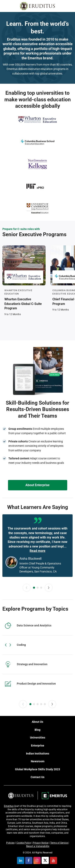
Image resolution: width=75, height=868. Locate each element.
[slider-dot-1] (34, 588)
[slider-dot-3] (41, 588)
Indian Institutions (38, 754)
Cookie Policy (24, 843)
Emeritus (9, 806)
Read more (37, 551)
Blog (37, 730)
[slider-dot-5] (45, 704)
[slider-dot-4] (41, 704)
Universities (38, 738)
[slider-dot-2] (38, 588)
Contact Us (37, 777)
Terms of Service (59, 843)
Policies (10, 843)
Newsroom (38, 761)
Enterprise (38, 746)
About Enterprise (37, 485)
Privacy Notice (41, 843)
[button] (27, 588)
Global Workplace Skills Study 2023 (37, 769)
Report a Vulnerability (38, 846)
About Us (37, 722)
